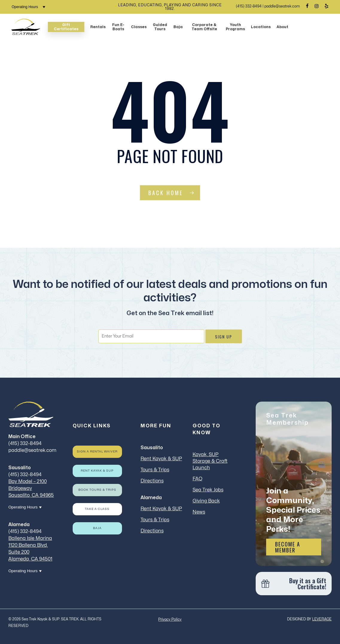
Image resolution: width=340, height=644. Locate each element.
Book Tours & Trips (97, 490)
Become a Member (288, 547)
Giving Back (206, 501)
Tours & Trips (155, 470)
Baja (97, 528)
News (199, 512)
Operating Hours (29, 7)
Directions (152, 481)
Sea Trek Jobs (208, 490)
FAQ (198, 479)
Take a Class (97, 509)
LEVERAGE (322, 619)
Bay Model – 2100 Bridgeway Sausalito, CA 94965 (31, 488)
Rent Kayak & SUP (97, 471)
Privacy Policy (170, 619)
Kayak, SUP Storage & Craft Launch (210, 461)
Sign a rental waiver (97, 452)
